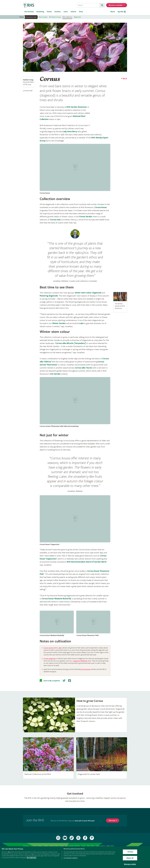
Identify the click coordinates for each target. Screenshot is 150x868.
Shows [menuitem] (49, 12)
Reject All (130, 858)
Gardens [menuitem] (58, 12)
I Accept (130, 852)
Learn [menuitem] (66, 12)
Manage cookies (130, 864)
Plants (22, 17)
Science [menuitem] (73, 12)
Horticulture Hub (31, 17)
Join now (112, 823)
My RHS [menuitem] (121, 12)
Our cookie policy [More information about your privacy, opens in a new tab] (31, 858)
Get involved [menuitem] (29, 12)
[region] (75, 857)
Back (125, 79)
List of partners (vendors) (70, 858)
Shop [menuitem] (81, 12)
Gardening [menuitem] (40, 12)
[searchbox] (88, 5)
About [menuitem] (113, 12)
